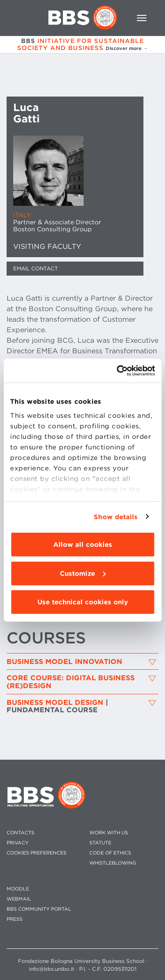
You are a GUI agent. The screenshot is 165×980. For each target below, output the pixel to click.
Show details (116, 517)
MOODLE (18, 889)
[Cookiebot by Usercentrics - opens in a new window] (117, 370)
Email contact (36, 268)
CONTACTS (20, 833)
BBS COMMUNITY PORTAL (39, 909)
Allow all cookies (83, 545)
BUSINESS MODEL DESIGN (57, 706)
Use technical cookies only (83, 602)
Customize (83, 573)
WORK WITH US (109, 833)
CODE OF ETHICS (110, 853)
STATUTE (100, 843)
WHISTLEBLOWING (113, 863)
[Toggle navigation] (142, 18)
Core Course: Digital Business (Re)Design (71, 682)
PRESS (15, 919)
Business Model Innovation (64, 662)
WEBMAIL (19, 899)
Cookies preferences (37, 853)
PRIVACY (18, 843)
